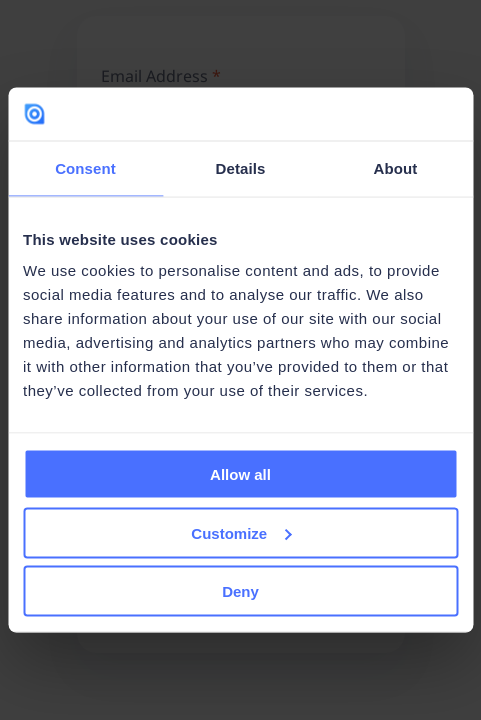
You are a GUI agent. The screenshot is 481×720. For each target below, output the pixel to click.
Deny (240, 591)
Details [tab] (241, 167)
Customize (241, 532)
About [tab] (396, 167)
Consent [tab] (85, 167)
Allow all (240, 474)
